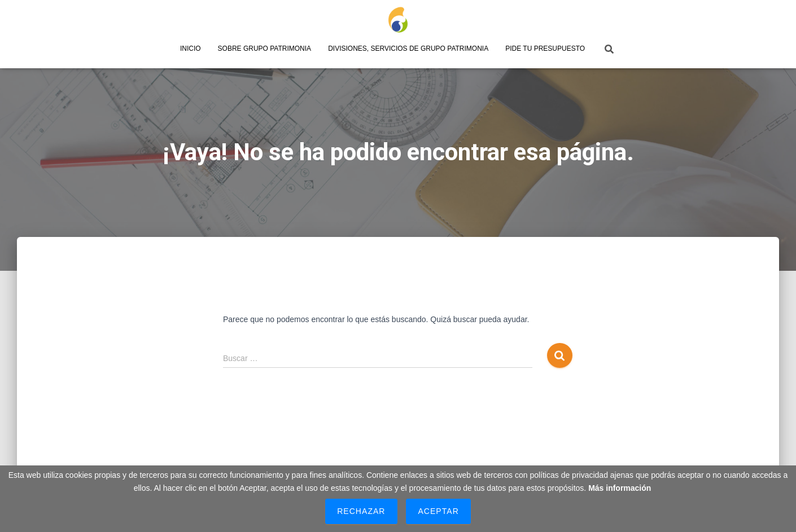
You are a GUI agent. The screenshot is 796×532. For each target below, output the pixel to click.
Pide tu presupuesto (545, 49)
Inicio (191, 49)
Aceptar (438, 511)
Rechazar (361, 511)
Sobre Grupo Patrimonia (265, 49)
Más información (620, 488)
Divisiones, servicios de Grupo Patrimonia (408, 49)
